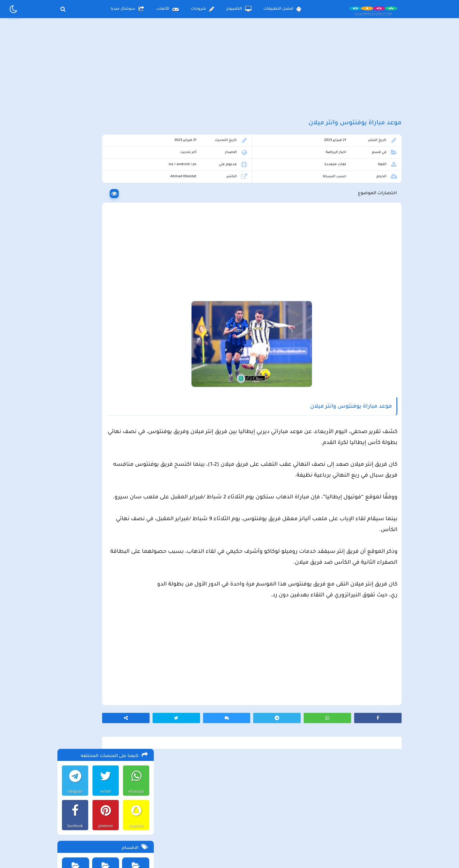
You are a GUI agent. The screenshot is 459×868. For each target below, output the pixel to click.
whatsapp (135, 169)
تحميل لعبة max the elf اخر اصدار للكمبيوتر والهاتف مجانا (107, 481)
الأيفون (99, 360)
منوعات (104, 327)
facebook (74, 204)
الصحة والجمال (135, 272)
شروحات (202, 9)
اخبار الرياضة (346, 163)
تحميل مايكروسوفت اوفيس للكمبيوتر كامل (107, 583)
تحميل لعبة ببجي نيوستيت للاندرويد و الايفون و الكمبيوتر (105, 570)
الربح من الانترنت (74, 245)
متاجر (135, 327)
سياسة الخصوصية (244, 818)
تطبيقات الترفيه (104, 300)
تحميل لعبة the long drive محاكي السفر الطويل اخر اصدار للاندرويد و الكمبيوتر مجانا (109, 390)
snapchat (135, 204)
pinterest (104, 204)
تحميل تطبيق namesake (123, 543)
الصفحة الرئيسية (293, 818)
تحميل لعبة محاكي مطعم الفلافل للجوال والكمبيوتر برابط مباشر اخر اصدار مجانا (108, 405)
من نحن (152, 818)
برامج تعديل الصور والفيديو (135, 302)
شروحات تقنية (74, 300)
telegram (74, 169)
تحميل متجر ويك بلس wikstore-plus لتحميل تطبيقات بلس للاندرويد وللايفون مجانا (106, 465)
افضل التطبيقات (282, 9)
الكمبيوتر (239, 9)
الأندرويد (133, 360)
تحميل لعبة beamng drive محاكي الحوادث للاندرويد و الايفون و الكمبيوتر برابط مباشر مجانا (106, 420)
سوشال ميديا (127, 9)
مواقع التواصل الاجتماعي (74, 329)
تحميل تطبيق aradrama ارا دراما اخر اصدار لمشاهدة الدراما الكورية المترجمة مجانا (108, 435)
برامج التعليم (104, 272)
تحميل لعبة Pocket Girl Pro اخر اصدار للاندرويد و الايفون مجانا (112, 450)
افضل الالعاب (135, 245)
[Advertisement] (230, 72)
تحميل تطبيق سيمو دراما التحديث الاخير (111, 534)
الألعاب (167, 9)
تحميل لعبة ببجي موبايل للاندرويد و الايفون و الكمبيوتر (107, 555)
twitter (104, 169)
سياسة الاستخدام (193, 818)
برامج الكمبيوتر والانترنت (74, 274)
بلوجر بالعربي (230, 851)
